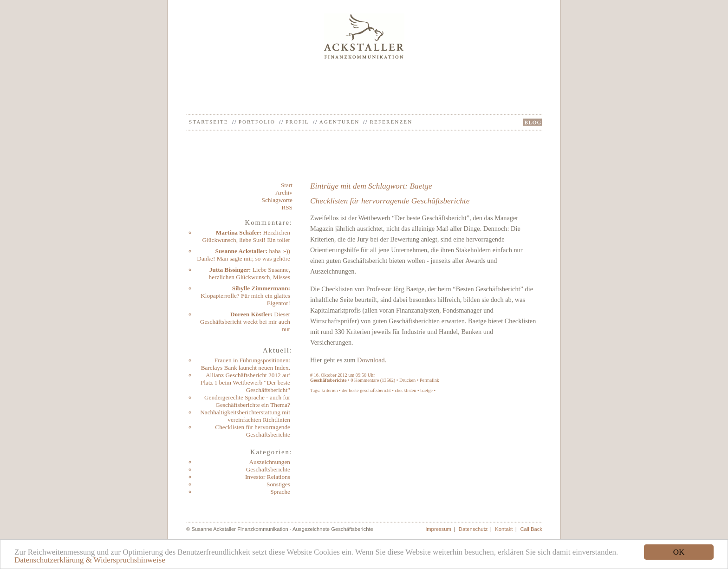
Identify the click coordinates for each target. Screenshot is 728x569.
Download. (372, 360)
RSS (287, 207)
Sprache (280, 492)
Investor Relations (268, 477)
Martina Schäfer (238, 232)
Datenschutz (473, 529)
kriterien (330, 390)
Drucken (407, 380)
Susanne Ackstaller (240, 251)
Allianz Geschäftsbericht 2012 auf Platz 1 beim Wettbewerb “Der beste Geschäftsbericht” (245, 383)
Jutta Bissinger (229, 270)
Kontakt (504, 529)
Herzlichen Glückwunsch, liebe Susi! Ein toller (246, 236)
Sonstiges (278, 484)
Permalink (429, 380)
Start (287, 185)
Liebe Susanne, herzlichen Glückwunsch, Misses (250, 273)
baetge (426, 390)
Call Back (531, 529)
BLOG (533, 122)
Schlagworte (277, 200)
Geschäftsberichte (268, 469)
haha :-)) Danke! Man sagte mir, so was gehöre (244, 255)
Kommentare (367, 380)
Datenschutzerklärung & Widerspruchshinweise (90, 560)
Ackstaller (364, 36)
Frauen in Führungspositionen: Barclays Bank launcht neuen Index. (246, 364)
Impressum (438, 529)
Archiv (284, 193)
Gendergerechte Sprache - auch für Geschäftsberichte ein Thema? (247, 401)
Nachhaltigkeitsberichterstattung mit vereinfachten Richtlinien (245, 416)
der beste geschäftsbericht (366, 390)
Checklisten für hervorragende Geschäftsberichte (253, 431)
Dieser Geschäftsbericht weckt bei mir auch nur (245, 322)
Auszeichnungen (270, 462)
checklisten (405, 390)
